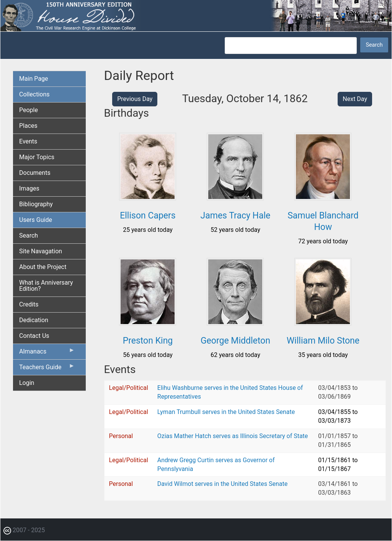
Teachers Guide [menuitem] (47, 369)
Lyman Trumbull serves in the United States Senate (226, 412)
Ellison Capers (148, 216)
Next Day (355, 99)
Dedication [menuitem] (34, 320)
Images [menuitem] (29, 188)
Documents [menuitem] (35, 173)
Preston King (148, 341)
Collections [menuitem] (34, 94)
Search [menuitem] (29, 235)
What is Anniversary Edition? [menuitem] (46, 286)
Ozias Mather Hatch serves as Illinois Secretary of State (233, 436)
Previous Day (135, 99)
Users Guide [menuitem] (36, 220)
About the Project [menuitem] (43, 267)
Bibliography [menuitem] (36, 204)
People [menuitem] (29, 110)
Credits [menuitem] (29, 304)
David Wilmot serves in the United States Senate (222, 484)
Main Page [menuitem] (34, 79)
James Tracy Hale (236, 216)
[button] (148, 198)
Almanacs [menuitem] (47, 353)
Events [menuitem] (28, 141)
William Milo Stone (323, 341)
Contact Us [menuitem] (34, 336)
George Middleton (235, 341)
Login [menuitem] (27, 383)
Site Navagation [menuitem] (41, 251)
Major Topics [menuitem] (37, 157)
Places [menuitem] (28, 126)
